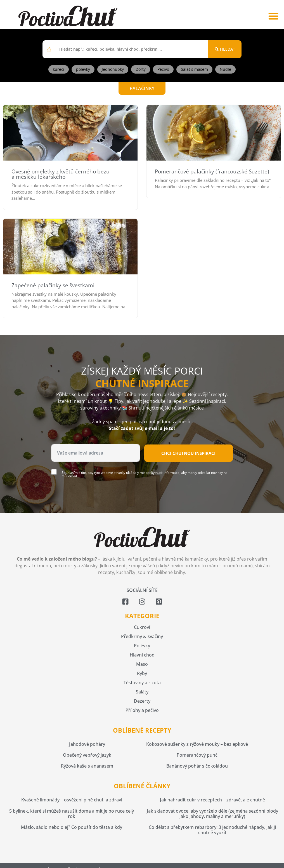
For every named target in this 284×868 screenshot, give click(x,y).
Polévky (142, 646)
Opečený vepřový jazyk (87, 755)
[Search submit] (225, 49)
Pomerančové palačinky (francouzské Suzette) (212, 171)
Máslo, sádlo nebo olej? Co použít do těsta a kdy (72, 827)
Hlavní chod (142, 655)
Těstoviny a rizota (142, 683)
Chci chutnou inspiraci (188, 453)
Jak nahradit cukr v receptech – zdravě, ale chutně (212, 800)
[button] (273, 16)
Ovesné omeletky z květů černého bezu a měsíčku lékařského (61, 174)
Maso (142, 664)
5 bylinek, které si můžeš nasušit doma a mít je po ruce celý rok (72, 814)
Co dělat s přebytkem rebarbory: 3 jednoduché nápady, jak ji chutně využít (212, 830)
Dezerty (142, 701)
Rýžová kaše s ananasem (87, 766)
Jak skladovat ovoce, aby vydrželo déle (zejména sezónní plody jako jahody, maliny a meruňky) (212, 814)
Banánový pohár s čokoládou (197, 766)
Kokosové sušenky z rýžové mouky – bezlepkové (197, 744)
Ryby (142, 673)
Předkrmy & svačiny (142, 636)
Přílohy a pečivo (142, 710)
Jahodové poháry (87, 744)
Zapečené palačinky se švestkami (53, 285)
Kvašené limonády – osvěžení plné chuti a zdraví (72, 800)
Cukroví (142, 627)
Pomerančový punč (197, 755)
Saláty (142, 692)
